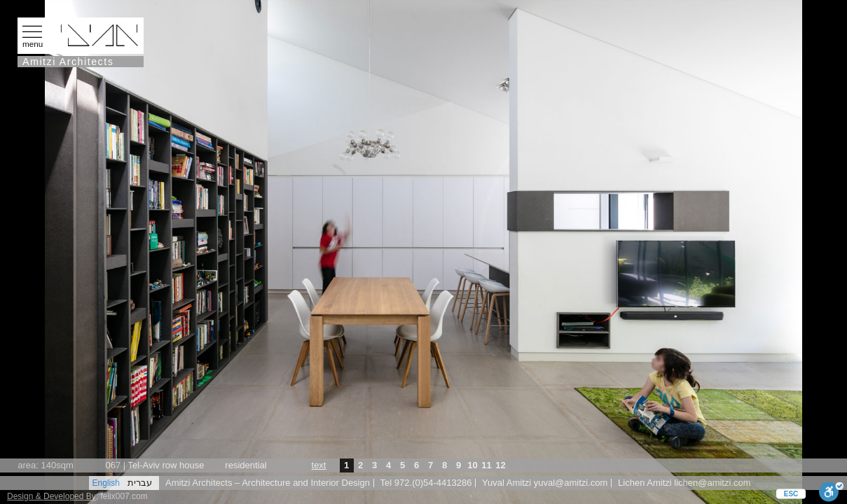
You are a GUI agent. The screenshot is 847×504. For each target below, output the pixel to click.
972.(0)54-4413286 (433, 483)
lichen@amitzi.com (712, 483)
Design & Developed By (51, 496)
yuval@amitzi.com (571, 483)
